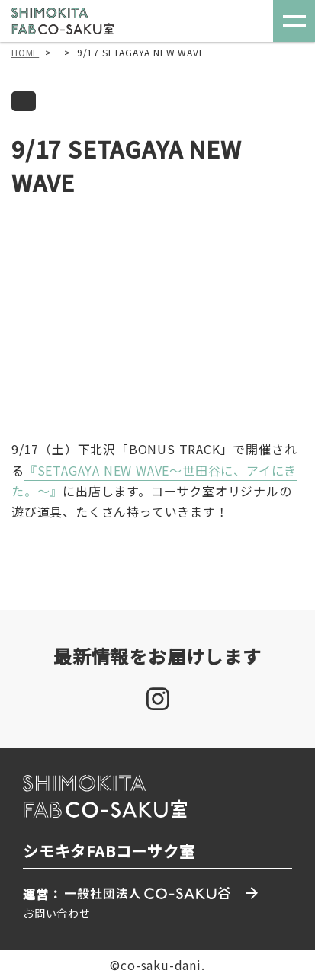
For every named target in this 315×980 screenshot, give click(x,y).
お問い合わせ (57, 913)
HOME (25, 52)
